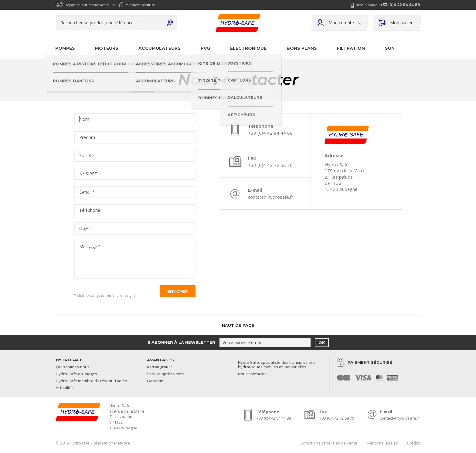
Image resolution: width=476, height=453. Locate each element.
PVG (205, 48)
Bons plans (302, 48)
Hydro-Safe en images (76, 374)
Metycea (122, 443)
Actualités (65, 388)
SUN (390, 48)
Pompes (65, 48)
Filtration (351, 48)
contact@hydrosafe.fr (271, 197)
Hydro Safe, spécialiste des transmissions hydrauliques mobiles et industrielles (277, 365)
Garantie (155, 381)
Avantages (160, 360)
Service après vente (165, 374)
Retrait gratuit (159, 367)
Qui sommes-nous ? (74, 367)
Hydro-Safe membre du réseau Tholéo (92, 381)
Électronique (248, 48)
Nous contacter (252, 374)
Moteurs (107, 48)
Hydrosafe (69, 360)
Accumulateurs (160, 48)
